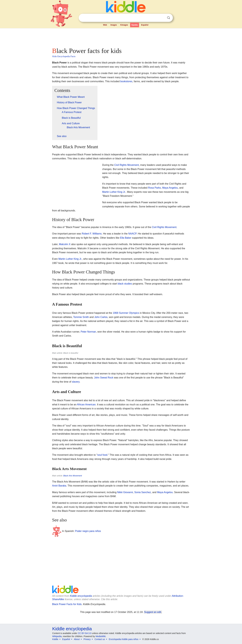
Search (169, 18)
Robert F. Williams (92, 234)
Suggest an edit (153, 612)
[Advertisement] (121, 37)
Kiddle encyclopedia (81, 596)
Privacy (87, 639)
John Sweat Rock (104, 378)
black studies (125, 284)
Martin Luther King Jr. (114, 192)
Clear (162, 18)
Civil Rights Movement (126, 165)
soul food (102, 455)
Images (114, 25)
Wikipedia (57, 636)
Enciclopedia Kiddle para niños (124, 639)
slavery (76, 382)
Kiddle (55, 639)
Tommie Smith (81, 317)
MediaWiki (101, 636)
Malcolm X (65, 244)
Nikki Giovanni (125, 492)
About (77, 639)
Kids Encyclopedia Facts (64, 56)
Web (105, 25)
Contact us (100, 639)
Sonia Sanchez (143, 492)
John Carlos (101, 317)
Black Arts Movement (73, 476)
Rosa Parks (155, 188)
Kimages (124, 25)
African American (86, 405)
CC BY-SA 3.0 (84, 633)
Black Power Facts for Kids (67, 604)
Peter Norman (88, 332)
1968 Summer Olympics (126, 313)
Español (145, 25)
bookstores (126, 81)
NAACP (132, 234)
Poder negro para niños (88, 531)
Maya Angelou (170, 188)
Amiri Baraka (59, 486)
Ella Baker (126, 238)
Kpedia (135, 25)
